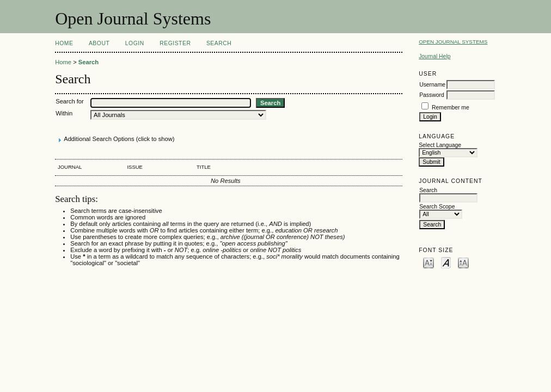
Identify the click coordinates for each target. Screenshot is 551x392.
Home (64, 43)
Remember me (451, 108)
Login (135, 43)
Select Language (440, 145)
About (99, 43)
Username (432, 85)
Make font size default (446, 262)
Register (175, 43)
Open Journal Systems (453, 42)
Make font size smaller (428, 262)
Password (432, 95)
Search (219, 43)
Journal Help (434, 56)
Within (64, 113)
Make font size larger (463, 262)
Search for (70, 101)
